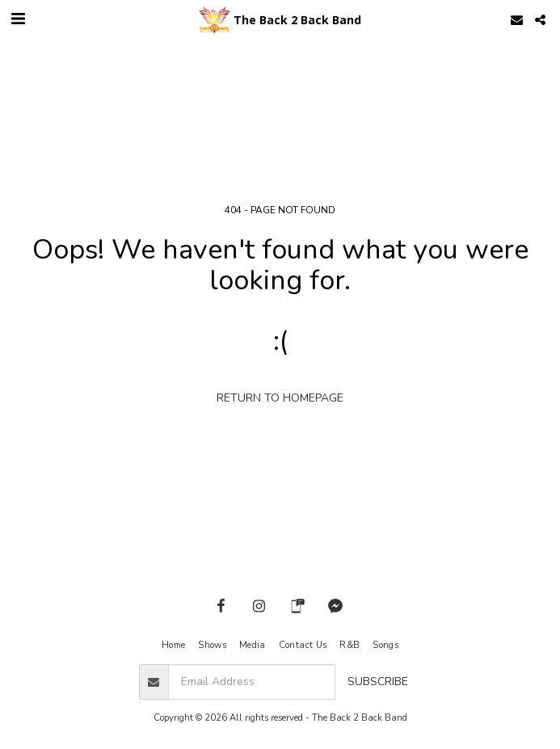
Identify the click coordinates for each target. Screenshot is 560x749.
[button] (18, 19)
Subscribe (378, 682)
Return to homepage (280, 398)
